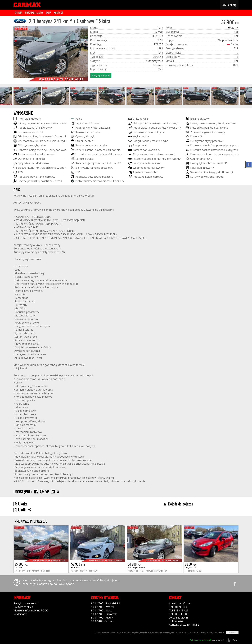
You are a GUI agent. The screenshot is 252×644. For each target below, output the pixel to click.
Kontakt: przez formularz (184, 625)
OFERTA (19, 13)
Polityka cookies (23, 607)
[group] (27, 96)
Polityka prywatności (26, 603)
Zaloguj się (229, 5)
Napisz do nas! (207, 640)
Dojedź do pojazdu (178, 504)
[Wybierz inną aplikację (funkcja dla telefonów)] (58, 492)
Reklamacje (20, 614)
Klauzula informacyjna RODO (31, 610)
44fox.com (232, 640)
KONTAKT (58, 13)
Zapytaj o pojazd (101, 75)
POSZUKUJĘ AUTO (34, 13)
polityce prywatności (216, 633)
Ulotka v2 (22, 509)
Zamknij (232, 633)
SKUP (48, 13)
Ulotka (20, 504)
